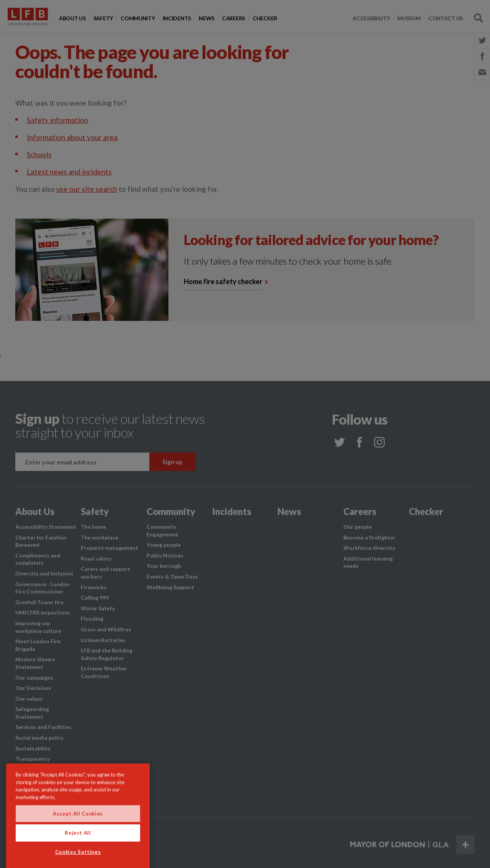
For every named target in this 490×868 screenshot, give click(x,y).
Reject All (78, 855)
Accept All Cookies (78, 835)
